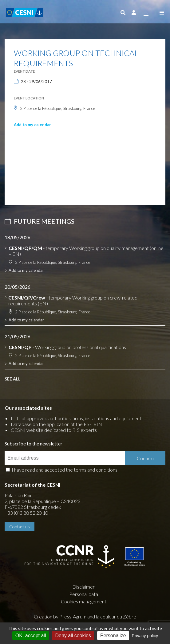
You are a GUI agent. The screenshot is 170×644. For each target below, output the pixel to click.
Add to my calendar (32, 125)
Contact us (20, 527)
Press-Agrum (73, 616)
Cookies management (84, 601)
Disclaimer (83, 587)
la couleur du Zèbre (116, 616)
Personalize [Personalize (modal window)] (113, 636)
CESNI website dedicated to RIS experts (54, 430)
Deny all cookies (73, 636)
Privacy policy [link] (145, 636)
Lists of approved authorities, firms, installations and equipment (76, 418)
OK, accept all (31, 636)
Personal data (84, 594)
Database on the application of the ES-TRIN (56, 424)
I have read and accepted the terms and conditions (65, 470)
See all (12, 379)
